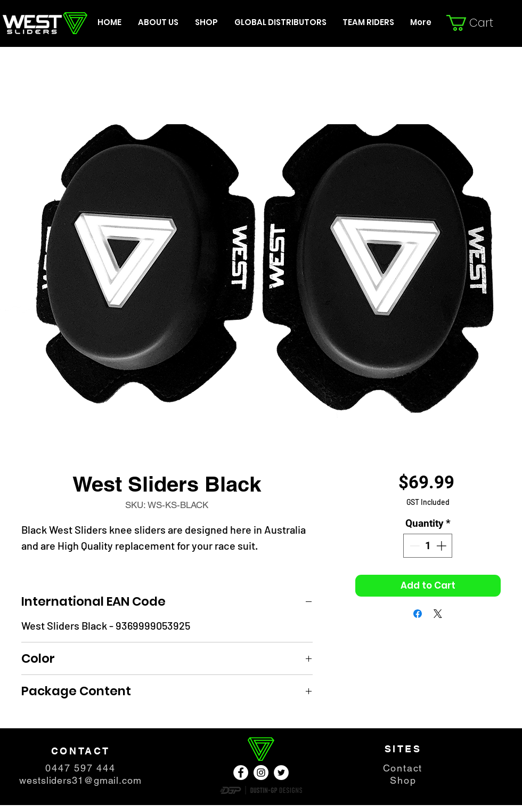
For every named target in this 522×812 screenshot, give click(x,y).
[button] (478, 23)
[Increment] (442, 546)
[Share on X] (438, 614)
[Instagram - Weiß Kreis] (261, 773)
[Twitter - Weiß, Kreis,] (281, 773)
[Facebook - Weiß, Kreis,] (241, 773)
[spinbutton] (428, 546)
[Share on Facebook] (418, 614)
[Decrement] (414, 546)
